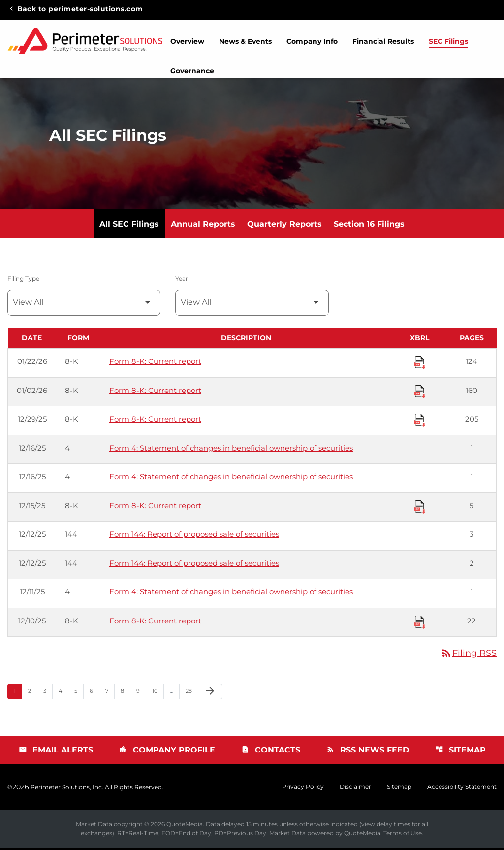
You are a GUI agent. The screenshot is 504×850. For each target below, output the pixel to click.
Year (182, 281)
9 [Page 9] (141, 693)
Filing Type (23, 281)
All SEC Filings (129, 226)
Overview (187, 41)
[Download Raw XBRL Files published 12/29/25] (420, 422)
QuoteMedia (185, 827)
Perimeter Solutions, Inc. (67, 790)
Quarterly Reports (284, 226)
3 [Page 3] (48, 693)
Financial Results (383, 41)
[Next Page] (210, 694)
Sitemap (460, 752)
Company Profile (167, 752)
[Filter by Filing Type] (84, 305)
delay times (394, 827)
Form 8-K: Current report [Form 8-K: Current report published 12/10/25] (155, 623)
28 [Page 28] (192, 693)
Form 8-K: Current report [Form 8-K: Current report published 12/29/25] (155, 421)
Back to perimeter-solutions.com (80, 8)
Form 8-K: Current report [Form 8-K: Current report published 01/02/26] (155, 393)
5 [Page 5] (79, 693)
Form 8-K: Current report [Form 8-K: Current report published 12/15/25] (155, 508)
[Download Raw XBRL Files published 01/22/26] (420, 364)
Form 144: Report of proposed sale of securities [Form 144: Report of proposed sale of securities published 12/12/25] (194, 537)
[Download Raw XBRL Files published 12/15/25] (420, 509)
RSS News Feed (368, 752)
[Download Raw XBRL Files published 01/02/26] (420, 393)
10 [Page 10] (158, 693)
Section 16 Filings (369, 226)
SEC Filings (448, 41)
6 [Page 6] (94, 693)
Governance (192, 71)
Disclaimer (355, 789)
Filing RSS (469, 655)
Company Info (312, 41)
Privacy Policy (303, 789)
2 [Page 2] (32, 693)
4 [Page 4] (63, 693)
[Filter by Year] (252, 305)
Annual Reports (203, 226)
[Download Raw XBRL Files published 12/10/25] (420, 624)
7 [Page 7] (110, 693)
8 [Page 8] (125, 693)
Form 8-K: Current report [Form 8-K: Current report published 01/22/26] (155, 364)
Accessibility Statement (462, 789)
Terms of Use (403, 835)
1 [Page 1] (18, 693)
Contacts (271, 752)
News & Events (245, 41)
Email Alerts (56, 752)
